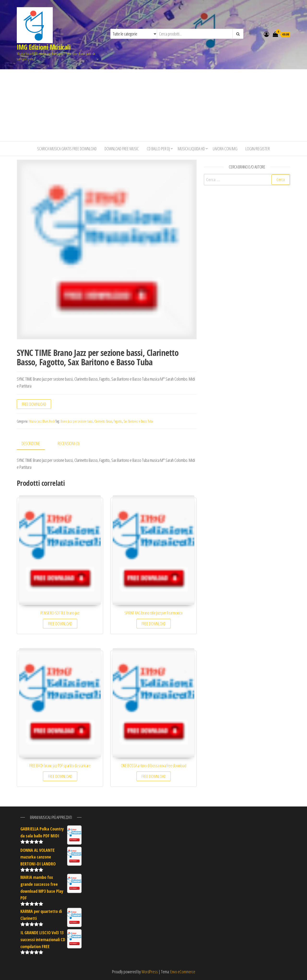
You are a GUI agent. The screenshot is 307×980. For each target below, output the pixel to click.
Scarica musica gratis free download (67, 149)
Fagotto (118, 421)
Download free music (122, 149)
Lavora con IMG (225, 149)
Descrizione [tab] (31, 443)
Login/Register (258, 149)
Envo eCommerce (183, 972)
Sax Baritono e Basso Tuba (138, 421)
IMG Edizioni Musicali (44, 47)
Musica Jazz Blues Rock (42, 421)
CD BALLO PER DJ (158, 149)
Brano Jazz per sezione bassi (77, 421)
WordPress (150, 972)
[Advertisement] (153, 105)
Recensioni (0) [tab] (69, 443)
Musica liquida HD (191, 149)
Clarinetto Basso (103, 421)
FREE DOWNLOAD (34, 404)
